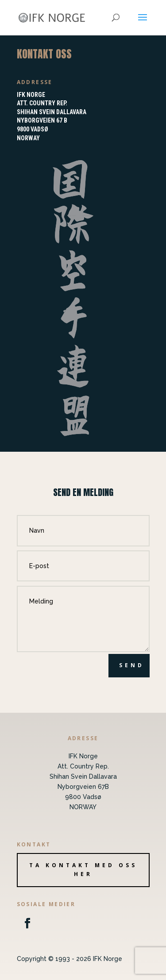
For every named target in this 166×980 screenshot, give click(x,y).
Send (132, 665)
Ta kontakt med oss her (83, 870)
